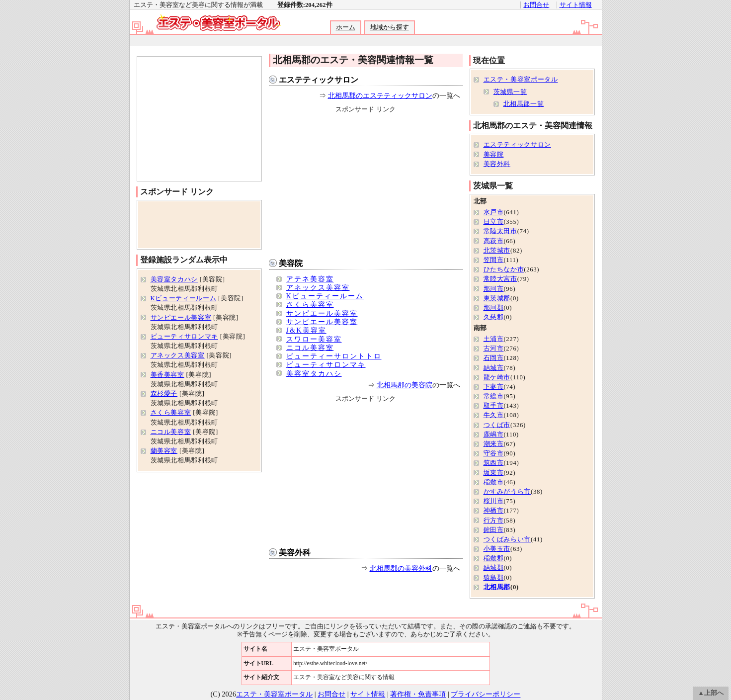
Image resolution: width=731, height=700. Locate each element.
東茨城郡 (497, 298)
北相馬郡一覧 (524, 104)
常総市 (494, 396)
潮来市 (494, 444)
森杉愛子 (164, 394)
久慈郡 (494, 317)
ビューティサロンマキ (326, 364)
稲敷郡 (494, 558)
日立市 (494, 222)
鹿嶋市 (494, 435)
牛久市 (494, 415)
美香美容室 (167, 375)
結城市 (494, 368)
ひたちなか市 (504, 269)
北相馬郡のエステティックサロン (380, 95)
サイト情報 (576, 5)
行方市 (494, 521)
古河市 (494, 349)
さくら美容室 (310, 304)
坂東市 (494, 473)
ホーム (346, 27)
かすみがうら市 (507, 492)
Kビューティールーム (325, 296)
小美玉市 (497, 549)
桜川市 (494, 501)
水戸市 (494, 212)
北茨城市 (497, 251)
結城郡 (494, 568)
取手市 (494, 406)
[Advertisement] (365, 41)
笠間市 (494, 260)
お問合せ (536, 5)
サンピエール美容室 (322, 313)
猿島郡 (494, 578)
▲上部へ (711, 693)
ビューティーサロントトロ (334, 356)
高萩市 (494, 241)
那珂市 (494, 289)
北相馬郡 (497, 587)
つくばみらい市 (507, 539)
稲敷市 (494, 482)
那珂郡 (494, 308)
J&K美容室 (306, 330)
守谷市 (494, 453)
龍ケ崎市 (497, 377)
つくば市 (497, 425)
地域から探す (390, 27)
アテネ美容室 (310, 279)
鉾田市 (494, 530)
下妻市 (494, 387)
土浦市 (494, 339)
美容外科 (295, 553)
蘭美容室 (164, 451)
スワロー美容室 (314, 339)
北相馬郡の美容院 (405, 385)
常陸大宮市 (500, 279)
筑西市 (494, 463)
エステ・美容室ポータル (521, 80)
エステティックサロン (319, 80)
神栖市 (494, 511)
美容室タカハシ (314, 373)
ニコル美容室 (310, 348)
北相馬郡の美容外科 (401, 568)
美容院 (291, 263)
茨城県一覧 (510, 92)
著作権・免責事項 (418, 694)
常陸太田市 (500, 231)
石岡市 (494, 358)
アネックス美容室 (318, 287)
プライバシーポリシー (486, 694)
